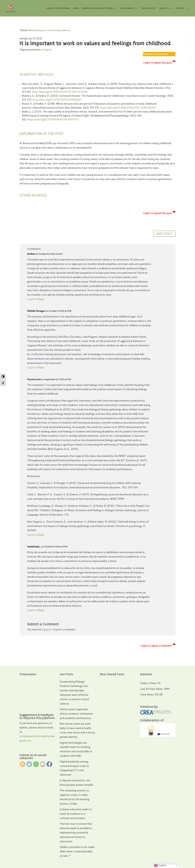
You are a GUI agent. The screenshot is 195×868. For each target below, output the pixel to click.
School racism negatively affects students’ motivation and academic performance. (76, 714)
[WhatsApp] (191, 46)
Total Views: (147, 695)
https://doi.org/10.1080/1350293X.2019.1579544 (60, 92)
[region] (40, 844)
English (160, 866)
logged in (47, 629)
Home (76, 8)
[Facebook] (191, 34)
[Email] (191, 52)
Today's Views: (149, 683)
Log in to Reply (36, 299)
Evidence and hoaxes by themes (98, 8)
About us (164, 8)
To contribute (127, 8)
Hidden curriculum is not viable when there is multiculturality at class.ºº (77, 851)
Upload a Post (149, 8)
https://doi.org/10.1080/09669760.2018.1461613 (128, 108)
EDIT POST (164, 234)
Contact (180, 8)
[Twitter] (191, 40)
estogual (46, 50)
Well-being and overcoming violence (49, 30)
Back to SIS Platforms (58, 8)
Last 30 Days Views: (152, 689)
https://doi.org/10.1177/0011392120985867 (57, 100)
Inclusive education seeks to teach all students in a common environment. (76, 814)
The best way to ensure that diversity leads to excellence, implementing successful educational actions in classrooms (76, 833)
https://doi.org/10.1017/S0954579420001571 (53, 120)
